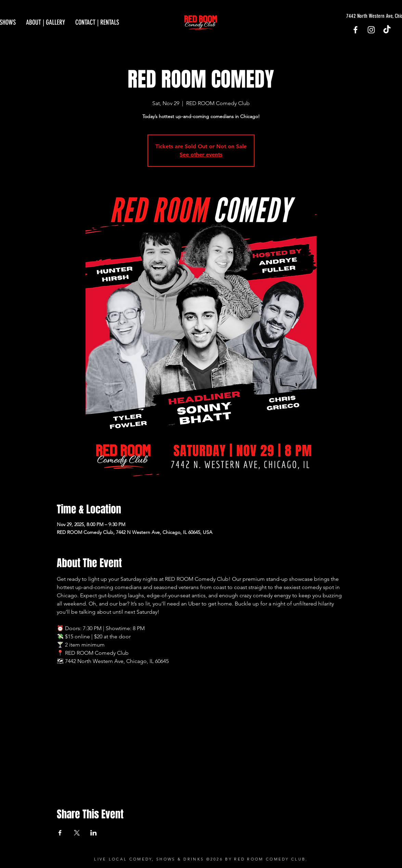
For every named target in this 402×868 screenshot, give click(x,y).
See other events (201, 155)
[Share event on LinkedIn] (94, 833)
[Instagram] (371, 30)
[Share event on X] (77, 833)
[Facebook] (355, 30)
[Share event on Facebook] (60, 833)
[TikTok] (387, 30)
